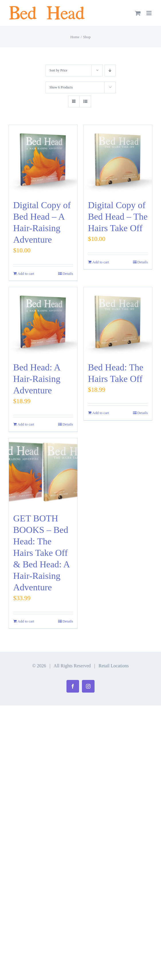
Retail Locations (114, 666)
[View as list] (85, 102)
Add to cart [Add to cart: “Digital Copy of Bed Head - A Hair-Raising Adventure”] (26, 273)
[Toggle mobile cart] (138, 13)
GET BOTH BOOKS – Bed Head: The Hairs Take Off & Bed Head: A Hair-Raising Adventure (41, 553)
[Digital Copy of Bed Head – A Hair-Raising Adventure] (43, 159)
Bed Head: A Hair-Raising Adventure (37, 379)
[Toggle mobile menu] (149, 13)
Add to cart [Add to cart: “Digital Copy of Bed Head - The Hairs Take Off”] (101, 262)
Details (68, 273)
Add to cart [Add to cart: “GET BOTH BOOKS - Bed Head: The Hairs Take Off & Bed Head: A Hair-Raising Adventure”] (26, 621)
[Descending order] (110, 70)
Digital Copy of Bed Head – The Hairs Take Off (118, 217)
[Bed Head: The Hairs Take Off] (118, 321)
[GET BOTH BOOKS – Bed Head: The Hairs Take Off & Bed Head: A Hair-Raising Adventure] (43, 472)
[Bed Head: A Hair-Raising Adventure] (43, 321)
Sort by (59, 70)
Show (61, 87)
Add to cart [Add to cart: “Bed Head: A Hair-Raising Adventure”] (26, 424)
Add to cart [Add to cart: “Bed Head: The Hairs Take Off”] (101, 413)
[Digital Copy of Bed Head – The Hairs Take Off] (118, 159)
